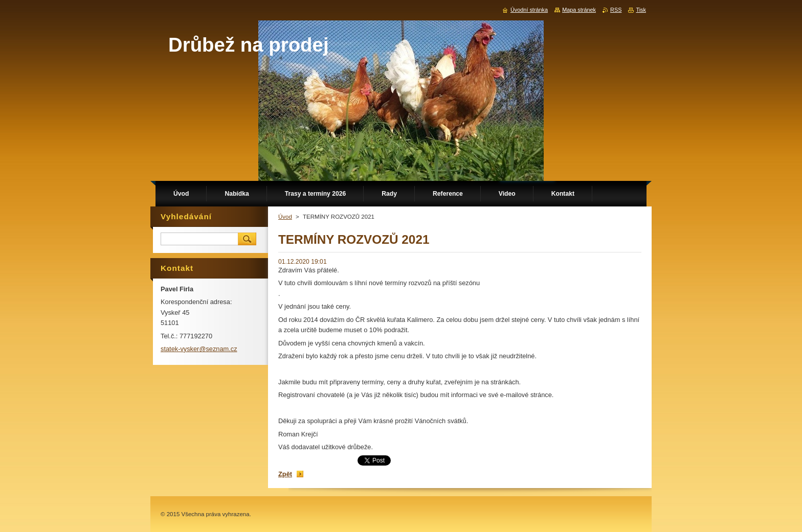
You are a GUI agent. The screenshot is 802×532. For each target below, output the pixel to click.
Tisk (641, 10)
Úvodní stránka (529, 10)
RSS (616, 10)
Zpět (285, 474)
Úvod (285, 217)
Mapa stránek (579, 10)
